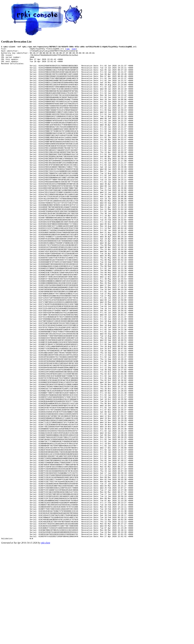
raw (68, 50)
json (74, 50)
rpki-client (45, 642)
